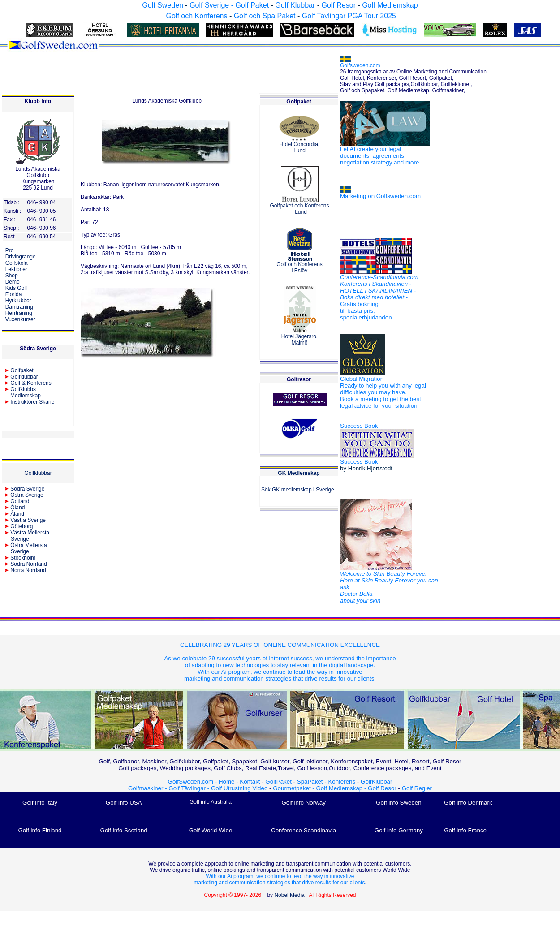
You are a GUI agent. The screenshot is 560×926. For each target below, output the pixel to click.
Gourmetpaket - (294, 788)
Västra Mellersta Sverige (27, 536)
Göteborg (22, 526)
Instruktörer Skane (32, 402)
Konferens (342, 782)
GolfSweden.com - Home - (203, 782)
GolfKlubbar (376, 782)
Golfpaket (22, 370)
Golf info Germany (399, 830)
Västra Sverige (28, 520)
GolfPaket (278, 782)
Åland (17, 514)
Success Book (359, 426)
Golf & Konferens (31, 383)
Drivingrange (21, 257)
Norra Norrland (28, 570)
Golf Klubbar (295, 5)
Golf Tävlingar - (190, 788)
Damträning (19, 307)
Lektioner (16, 269)
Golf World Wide (211, 830)
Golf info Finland (40, 830)
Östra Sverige (27, 495)
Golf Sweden (163, 5)
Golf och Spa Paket (265, 16)
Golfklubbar (24, 377)
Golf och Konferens (196, 16)
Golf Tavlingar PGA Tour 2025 (349, 16)
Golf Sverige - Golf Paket (230, 5)
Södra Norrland (28, 564)
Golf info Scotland (124, 830)
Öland (17, 508)
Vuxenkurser (20, 319)
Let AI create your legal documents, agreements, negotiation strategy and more (379, 156)
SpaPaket (312, 782)
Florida (14, 294)
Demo (13, 282)
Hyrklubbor (18, 301)
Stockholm (23, 558)
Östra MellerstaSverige (26, 548)
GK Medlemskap (299, 473)
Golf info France (465, 830)
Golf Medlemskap (390, 5)
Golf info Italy (40, 803)
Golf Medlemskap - (342, 788)
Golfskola (17, 263)
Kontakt (250, 782)
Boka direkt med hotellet (372, 297)
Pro (10, 250)
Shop (12, 276)
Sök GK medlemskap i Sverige (298, 490)
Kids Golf (16, 288)
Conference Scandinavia (304, 830)
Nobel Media (289, 895)
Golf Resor (338, 5)
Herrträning (19, 313)
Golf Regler (417, 788)
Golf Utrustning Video (239, 788)
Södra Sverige (27, 489)
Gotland (20, 501)
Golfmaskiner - (148, 788)
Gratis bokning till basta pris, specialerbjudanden (366, 311)
